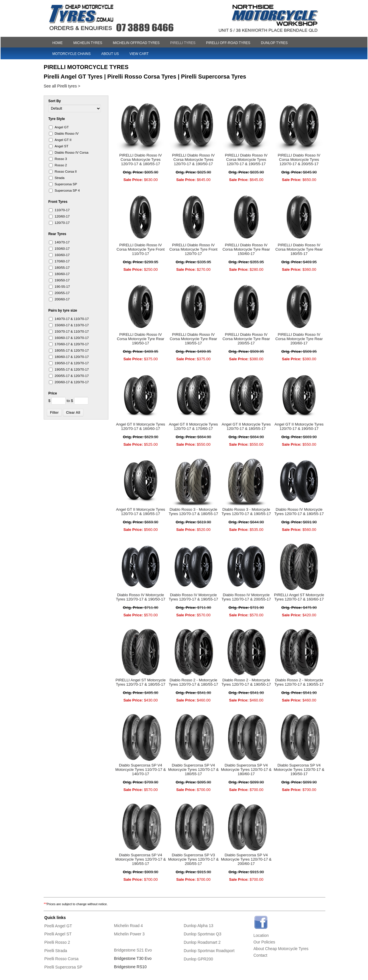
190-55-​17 (62, 286)
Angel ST (62, 146)
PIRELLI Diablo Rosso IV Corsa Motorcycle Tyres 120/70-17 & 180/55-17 (141, 160)
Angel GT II (63, 140)
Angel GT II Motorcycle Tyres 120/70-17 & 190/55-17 (141, 512)
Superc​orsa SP (66, 184)
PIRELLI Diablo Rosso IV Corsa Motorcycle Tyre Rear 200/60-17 (299, 339)
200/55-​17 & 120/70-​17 (72, 376)
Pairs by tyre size (63, 310)
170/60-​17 (62, 261)
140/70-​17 (62, 242)
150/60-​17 (62, 248)
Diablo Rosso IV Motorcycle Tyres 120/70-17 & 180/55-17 (299, 512)
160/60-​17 (62, 255)
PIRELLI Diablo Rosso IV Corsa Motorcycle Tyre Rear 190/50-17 (140, 339)
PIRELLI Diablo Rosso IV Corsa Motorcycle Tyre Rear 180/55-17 (299, 249)
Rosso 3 (61, 159)
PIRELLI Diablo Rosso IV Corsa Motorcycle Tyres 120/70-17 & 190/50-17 (193, 160)
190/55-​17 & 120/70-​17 (72, 369)
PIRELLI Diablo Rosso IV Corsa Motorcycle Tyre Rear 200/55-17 (246, 339)
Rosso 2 (61, 165)
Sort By (55, 101)
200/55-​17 (62, 293)
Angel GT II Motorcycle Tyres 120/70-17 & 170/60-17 (193, 426)
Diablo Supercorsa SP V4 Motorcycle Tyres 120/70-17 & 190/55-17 (141, 859)
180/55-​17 (62, 267)
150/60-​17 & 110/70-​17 (72, 325)
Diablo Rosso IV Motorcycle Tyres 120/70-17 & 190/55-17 (193, 597)
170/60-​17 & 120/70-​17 (72, 344)
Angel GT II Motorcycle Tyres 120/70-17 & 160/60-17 (141, 426)
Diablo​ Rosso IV (67, 133)
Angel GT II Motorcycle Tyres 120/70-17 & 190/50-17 (299, 426)
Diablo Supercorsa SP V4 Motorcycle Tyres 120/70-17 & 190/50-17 (299, 770)
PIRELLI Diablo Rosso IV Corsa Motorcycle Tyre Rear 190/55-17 (193, 339)
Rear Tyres (57, 234)
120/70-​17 (62, 223)
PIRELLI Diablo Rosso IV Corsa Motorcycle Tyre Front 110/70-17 (140, 249)
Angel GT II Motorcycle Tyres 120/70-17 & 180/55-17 (246, 426)
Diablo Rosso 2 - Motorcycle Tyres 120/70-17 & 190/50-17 (246, 682)
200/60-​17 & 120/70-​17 (72, 382)
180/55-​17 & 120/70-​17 (72, 350)
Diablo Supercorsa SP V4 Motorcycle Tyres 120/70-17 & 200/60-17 (246, 859)
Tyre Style (57, 119)
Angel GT (62, 127)
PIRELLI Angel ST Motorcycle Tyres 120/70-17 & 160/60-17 (299, 597)
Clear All (73, 413)
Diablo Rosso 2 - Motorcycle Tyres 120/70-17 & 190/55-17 (299, 682)
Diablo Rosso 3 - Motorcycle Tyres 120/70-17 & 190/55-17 (246, 512)
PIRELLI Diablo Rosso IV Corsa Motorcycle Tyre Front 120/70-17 (193, 249)
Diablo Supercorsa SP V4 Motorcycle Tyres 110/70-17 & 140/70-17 (141, 770)
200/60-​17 (62, 299)
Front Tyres (58, 202)
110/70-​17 (62, 210)
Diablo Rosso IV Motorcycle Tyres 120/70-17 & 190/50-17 (141, 597)
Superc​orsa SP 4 (67, 190)
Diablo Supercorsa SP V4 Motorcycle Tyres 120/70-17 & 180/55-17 (193, 770)
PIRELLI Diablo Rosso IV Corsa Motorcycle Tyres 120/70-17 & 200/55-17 (299, 160)
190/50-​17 (62, 280)
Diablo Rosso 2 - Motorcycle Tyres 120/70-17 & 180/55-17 (193, 682)
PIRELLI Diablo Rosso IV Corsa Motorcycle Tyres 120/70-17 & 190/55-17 (246, 160)
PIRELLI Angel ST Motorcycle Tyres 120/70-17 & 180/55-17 (141, 682)
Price (53, 393)
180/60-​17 (62, 274)
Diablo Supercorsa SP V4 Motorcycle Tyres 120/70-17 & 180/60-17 (246, 770)
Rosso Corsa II (66, 171)
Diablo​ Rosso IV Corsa (71, 152)
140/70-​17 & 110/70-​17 (72, 319)
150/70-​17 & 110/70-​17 (72, 331)
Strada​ (60, 178)
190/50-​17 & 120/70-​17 (72, 363)
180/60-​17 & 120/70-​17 (72, 357)
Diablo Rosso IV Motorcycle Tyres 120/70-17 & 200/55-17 (246, 597)
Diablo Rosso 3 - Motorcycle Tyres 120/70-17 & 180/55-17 (193, 512)
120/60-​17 (62, 216)
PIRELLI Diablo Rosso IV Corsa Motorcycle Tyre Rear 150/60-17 (246, 249)
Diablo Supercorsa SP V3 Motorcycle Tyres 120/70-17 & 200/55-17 (193, 859)
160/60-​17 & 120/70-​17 (72, 338)
